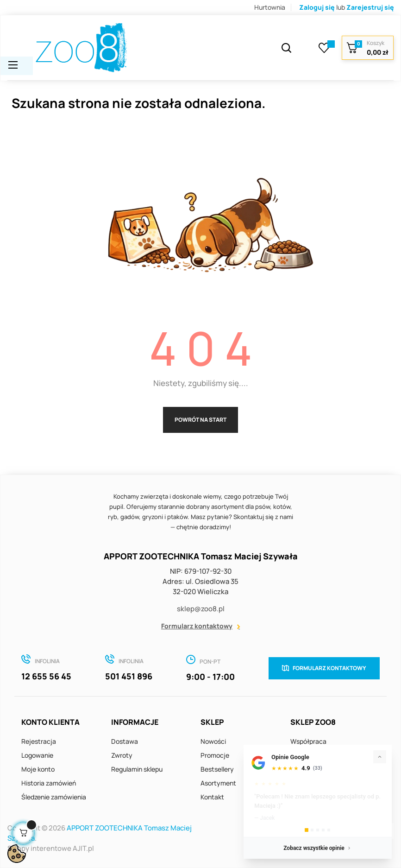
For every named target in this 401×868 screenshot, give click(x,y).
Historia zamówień (49, 783)
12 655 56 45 (46, 676)
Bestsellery (217, 769)
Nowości (213, 741)
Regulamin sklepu (137, 769)
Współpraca (308, 741)
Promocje (215, 755)
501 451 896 (129, 676)
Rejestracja (39, 741)
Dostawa (125, 741)
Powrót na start (200, 420)
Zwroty (122, 755)
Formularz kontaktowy (197, 626)
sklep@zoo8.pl (201, 609)
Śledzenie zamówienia (54, 797)
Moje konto (38, 769)
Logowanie (37, 755)
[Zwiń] (380, 757)
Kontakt (212, 797)
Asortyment (218, 783)
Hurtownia (270, 7)
